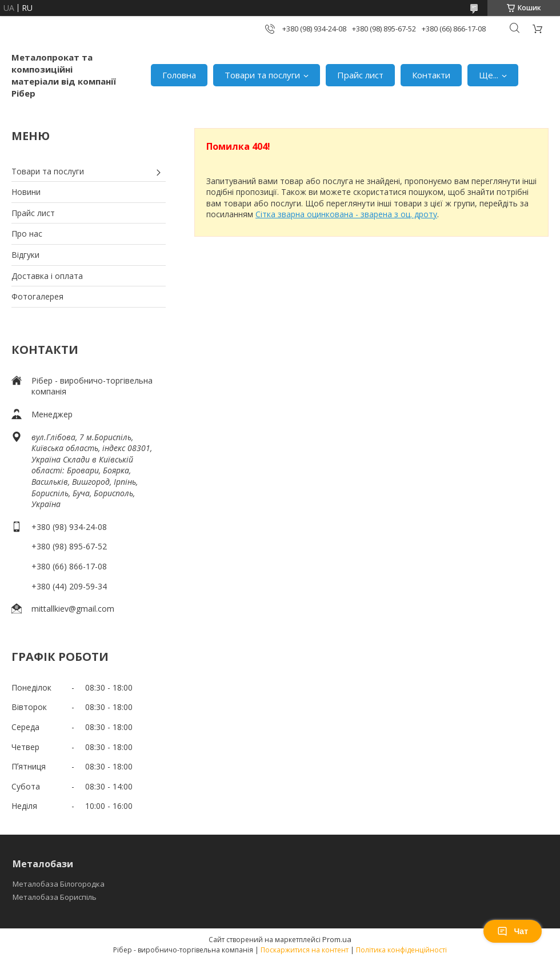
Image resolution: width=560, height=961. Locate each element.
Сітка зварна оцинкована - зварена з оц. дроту (346, 214)
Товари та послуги (262, 75)
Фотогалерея (37, 296)
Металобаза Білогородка (59, 884)
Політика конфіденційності (401, 950)
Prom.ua (337, 939)
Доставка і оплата (47, 276)
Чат (513, 931)
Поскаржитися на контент (305, 950)
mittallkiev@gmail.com (73, 609)
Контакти (431, 75)
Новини (26, 192)
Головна (179, 75)
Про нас (27, 234)
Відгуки (25, 255)
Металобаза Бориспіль (55, 897)
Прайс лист (360, 75)
